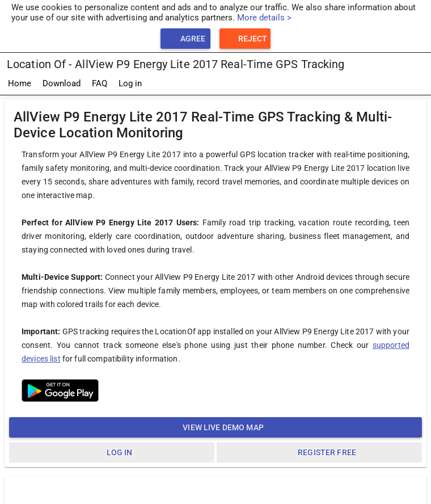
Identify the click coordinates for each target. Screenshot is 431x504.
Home (20, 83)
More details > (264, 18)
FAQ (100, 83)
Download (62, 83)
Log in (130, 83)
